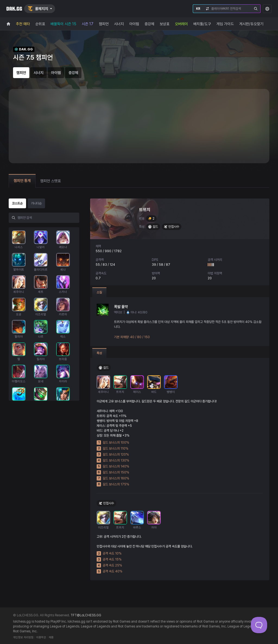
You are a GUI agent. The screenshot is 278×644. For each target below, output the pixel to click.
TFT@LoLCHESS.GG (86, 615)
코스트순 (17, 203)
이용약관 (41, 637)
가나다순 (36, 203)
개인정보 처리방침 (23, 637)
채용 (51, 637)
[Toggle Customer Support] (259, 625)
